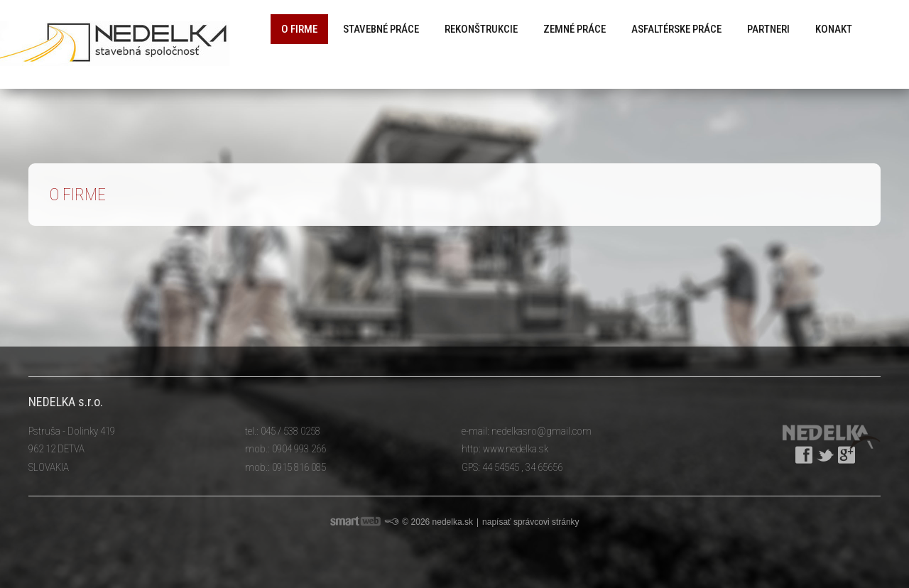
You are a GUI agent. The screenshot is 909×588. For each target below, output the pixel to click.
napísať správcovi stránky (531, 522)
